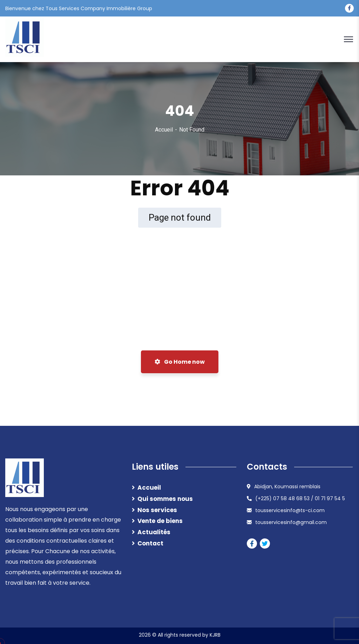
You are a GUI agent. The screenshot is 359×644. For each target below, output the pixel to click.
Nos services (157, 510)
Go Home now (180, 362)
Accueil (164, 130)
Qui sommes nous (165, 499)
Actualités (154, 532)
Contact (150, 543)
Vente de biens (160, 521)
